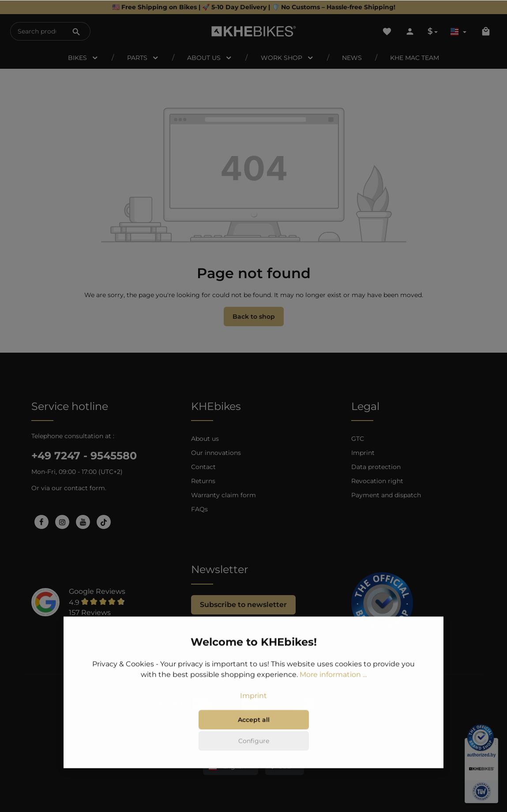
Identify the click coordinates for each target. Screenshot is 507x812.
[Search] (76, 31)
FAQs (199, 509)
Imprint (363, 453)
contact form (84, 488)
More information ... (333, 700)
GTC (358, 439)
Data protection (376, 467)
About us (205, 439)
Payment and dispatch (386, 495)
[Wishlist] (387, 31)
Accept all (254, 745)
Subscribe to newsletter (243, 605)
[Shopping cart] (486, 31)
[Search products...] (37, 31)
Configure (254, 766)
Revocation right (377, 481)
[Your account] (410, 31)
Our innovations (216, 453)
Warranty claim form (223, 495)
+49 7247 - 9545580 (84, 456)
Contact (203, 467)
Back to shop (254, 317)
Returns (203, 481)
